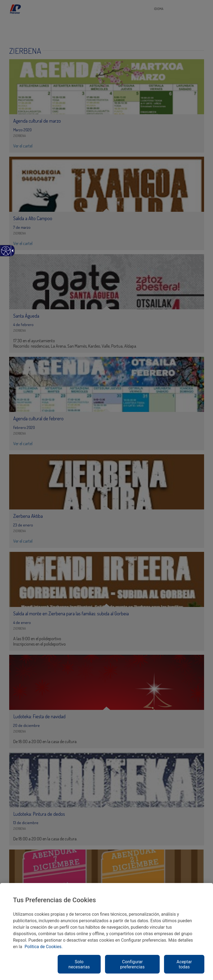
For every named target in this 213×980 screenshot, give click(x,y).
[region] (106, 932)
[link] (6, 254)
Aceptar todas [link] (184, 964)
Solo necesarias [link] (79, 964)
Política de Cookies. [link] (44, 947)
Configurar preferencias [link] (132, 964)
